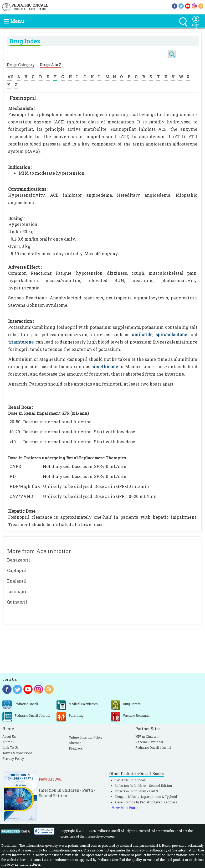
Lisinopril (17, 591)
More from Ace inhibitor (39, 551)
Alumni (8, 742)
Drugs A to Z (50, 65)
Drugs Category (21, 65)
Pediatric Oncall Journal (153, 747)
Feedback (76, 748)
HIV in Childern (147, 736)
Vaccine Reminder (149, 742)
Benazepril (19, 560)
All (10, 77)
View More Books (125, 808)
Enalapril (17, 581)
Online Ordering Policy (86, 737)
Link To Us (11, 747)
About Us (9, 736)
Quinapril (17, 602)
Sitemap (75, 743)
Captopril (17, 570)
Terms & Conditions (17, 753)
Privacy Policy (13, 758)
